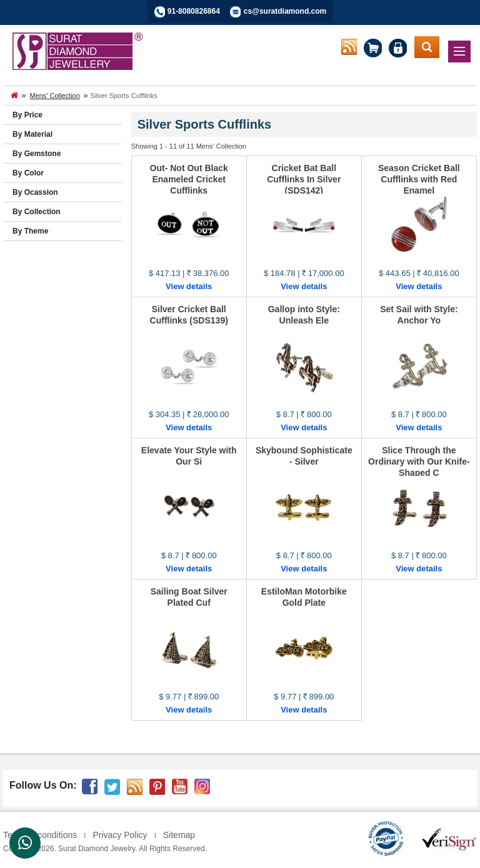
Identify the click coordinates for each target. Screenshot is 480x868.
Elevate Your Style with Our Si (189, 456)
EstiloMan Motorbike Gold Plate (304, 597)
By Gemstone (37, 154)
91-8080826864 (194, 11)
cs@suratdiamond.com (285, 11)
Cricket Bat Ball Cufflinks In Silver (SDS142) (304, 179)
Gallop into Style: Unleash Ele (304, 315)
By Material (32, 134)
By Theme (30, 231)
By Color (28, 173)
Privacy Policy (120, 835)
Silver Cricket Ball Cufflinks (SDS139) (189, 315)
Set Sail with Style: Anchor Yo (419, 315)
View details (189, 286)
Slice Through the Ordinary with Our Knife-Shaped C (419, 461)
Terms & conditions (40, 835)
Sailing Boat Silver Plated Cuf (189, 597)
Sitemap (179, 835)
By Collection (37, 212)
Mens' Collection (54, 96)
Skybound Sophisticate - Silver (304, 456)
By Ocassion (35, 192)
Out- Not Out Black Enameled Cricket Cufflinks (189, 179)
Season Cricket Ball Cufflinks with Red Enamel (419, 179)
